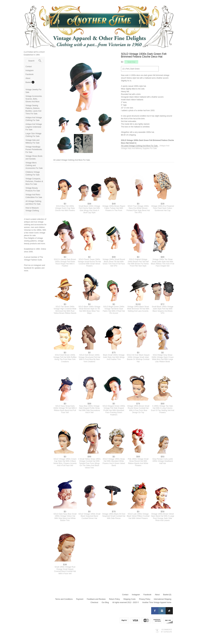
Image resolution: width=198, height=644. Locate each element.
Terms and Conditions (64, 599)
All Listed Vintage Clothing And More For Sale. (140, 146)
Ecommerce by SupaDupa (166, 631)
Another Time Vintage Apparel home (157, 602)
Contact (29, 67)
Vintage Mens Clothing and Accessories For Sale (34, 165)
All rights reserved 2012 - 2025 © (126, 602)
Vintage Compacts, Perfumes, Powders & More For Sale (34, 181)
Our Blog (105, 602)
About (28, 78)
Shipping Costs (129, 599)
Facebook (30, 74)
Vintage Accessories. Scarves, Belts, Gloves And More (34, 99)
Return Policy (115, 599)
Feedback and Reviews (96, 599)
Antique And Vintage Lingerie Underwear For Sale (34, 127)
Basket (29, 82)
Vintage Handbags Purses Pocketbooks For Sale (34, 149)
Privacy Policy (145, 599)
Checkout (94, 602)
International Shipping (162, 599)
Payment (80, 599)
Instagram (30, 70)
